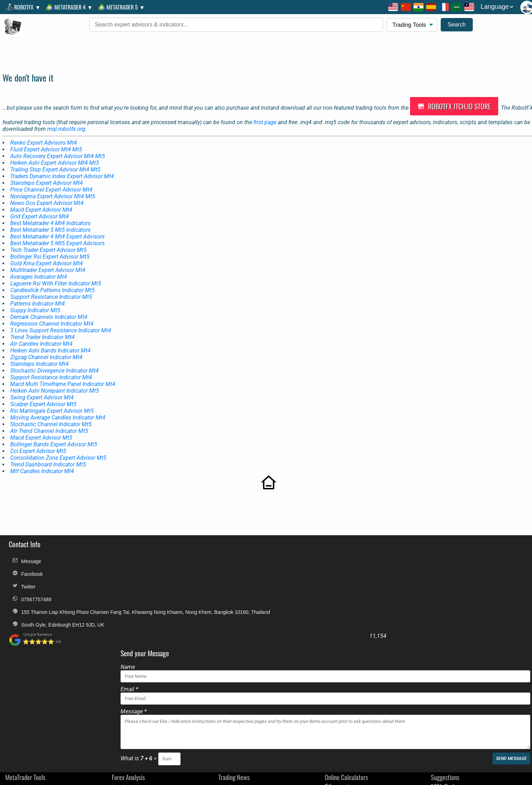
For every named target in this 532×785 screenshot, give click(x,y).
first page (266, 115)
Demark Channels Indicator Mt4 (50, 310)
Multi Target (337, 675)
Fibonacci (335, 666)
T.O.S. (263, 724)
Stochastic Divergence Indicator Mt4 (56, 363)
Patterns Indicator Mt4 (39, 296)
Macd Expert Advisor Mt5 (42, 430)
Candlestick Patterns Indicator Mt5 (54, 283)
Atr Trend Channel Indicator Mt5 (50, 424)
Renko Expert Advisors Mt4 (45, 135)
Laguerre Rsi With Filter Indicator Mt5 (57, 276)
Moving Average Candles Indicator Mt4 (59, 410)
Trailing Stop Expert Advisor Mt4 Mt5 (56, 162)
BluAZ (436, 685)
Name (243, 547)
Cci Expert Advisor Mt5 (39, 444)
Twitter (22, 575)
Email (245, 569)
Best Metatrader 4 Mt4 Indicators (51, 216)
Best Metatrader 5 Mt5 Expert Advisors (59, 236)
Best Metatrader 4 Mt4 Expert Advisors (59, 229)
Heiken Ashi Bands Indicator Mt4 (51, 343)
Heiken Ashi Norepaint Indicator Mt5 (56, 383)
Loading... (16, 666)
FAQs (239, 724)
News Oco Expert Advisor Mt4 (48, 196)
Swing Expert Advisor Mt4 (43, 390)
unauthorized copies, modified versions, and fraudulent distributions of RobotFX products (355, 781)
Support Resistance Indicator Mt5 (52, 289)
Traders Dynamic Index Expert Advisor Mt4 (63, 169)
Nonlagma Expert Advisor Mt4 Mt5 (54, 189)
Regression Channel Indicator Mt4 (53, 316)
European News (448, 704)
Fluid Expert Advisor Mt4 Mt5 (47, 142)
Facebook (26, 563)
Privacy (290, 724)
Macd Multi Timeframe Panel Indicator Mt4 (64, 377)
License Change (463, 724)
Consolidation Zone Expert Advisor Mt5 (59, 450)
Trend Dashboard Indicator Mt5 (49, 457)
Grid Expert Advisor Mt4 (41, 209)
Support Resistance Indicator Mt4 (52, 370)
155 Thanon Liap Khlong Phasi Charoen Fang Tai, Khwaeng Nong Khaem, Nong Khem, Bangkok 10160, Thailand (121, 602)
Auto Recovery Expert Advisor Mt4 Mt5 (59, 149)
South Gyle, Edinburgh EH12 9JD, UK (57, 618)
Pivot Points (338, 704)
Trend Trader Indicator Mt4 (44, 330)
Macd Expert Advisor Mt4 (42, 202)
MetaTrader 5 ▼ (122, 7)
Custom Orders (508, 724)
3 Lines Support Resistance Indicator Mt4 (62, 323)
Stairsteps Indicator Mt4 (41, 357)
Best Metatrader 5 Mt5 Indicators (51, 222)
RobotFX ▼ (24, 7)
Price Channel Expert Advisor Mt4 (52, 182)
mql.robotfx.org (67, 122)
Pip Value (334, 685)
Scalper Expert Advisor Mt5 (44, 397)
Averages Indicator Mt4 (40, 269)
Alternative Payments (411, 724)
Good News (443, 675)
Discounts (318, 724)
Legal (214, 724)
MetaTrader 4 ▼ (70, 7)
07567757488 (30, 588)
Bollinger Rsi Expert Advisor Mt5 (51, 249)
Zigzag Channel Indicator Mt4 (47, 350)
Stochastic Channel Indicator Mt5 (52, 417)
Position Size (339, 694)
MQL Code (442, 666)
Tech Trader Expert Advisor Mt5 (50, 243)
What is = (255, 638)
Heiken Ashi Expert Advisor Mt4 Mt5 (56, 155)
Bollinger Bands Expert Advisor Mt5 (55, 437)
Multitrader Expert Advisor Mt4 (49, 263)
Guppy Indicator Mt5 (36, 303)
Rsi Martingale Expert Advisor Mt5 (53, 403)
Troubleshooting (358, 724)
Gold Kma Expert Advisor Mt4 (48, 256)
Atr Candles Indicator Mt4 (42, 336)
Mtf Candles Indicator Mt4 (43, 464)
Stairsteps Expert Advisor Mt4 (48, 176)
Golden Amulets (449, 694)
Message (25, 550)
